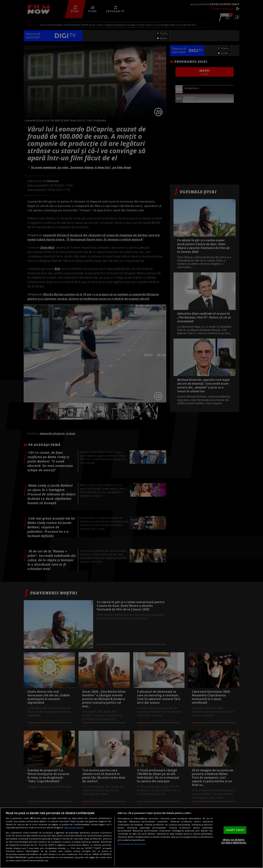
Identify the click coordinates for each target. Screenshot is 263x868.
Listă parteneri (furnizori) (132, 844)
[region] (131, 838)
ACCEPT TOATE (235, 830)
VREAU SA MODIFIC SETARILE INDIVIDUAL (234, 841)
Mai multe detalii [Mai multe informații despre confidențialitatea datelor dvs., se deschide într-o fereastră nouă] (74, 828)
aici (68, 848)
